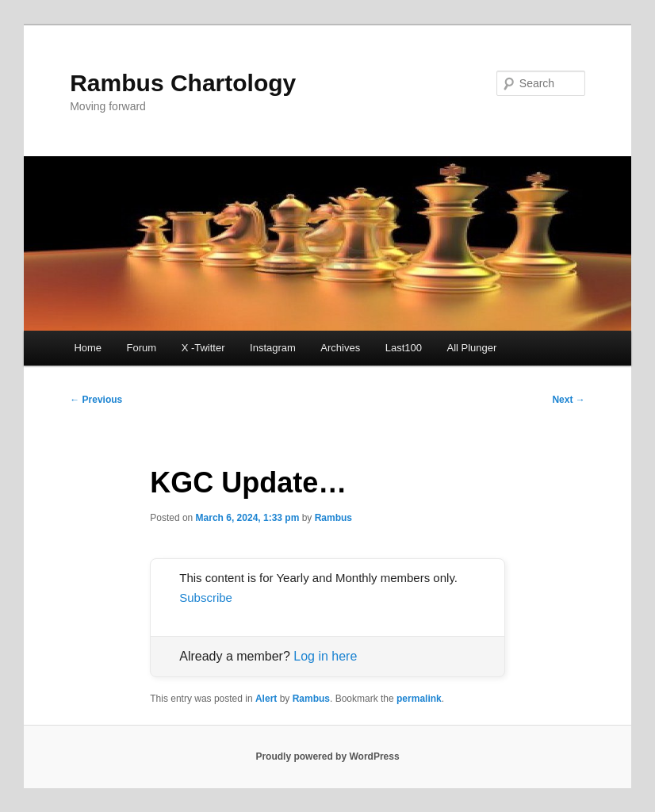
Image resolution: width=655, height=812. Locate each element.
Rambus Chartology (183, 83)
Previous (96, 400)
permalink (419, 699)
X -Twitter (203, 348)
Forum (142, 348)
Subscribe (206, 598)
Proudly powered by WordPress (327, 756)
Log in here (325, 656)
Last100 (404, 348)
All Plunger (471, 348)
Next (568, 400)
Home (88, 348)
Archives (340, 348)
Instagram (273, 348)
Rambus (333, 518)
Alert (266, 699)
